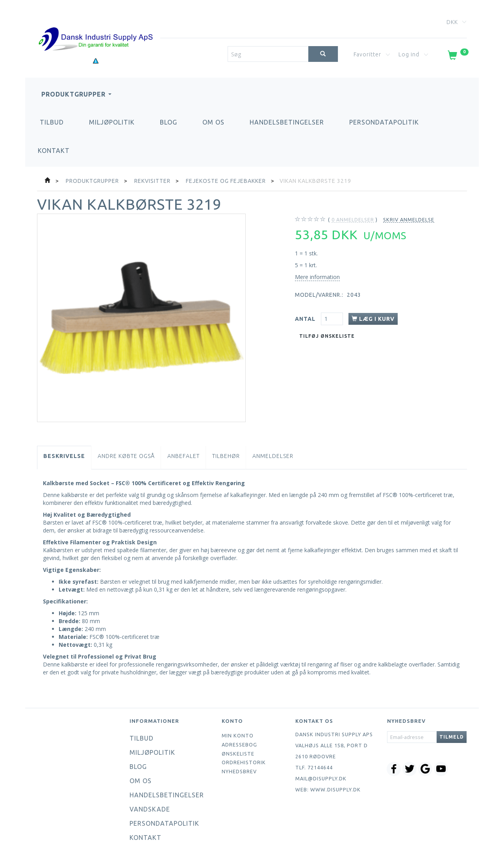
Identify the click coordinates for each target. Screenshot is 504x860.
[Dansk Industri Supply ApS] (95, 27)
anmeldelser (353, 220)
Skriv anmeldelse (409, 220)
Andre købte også (126, 456)
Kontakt (54, 151)
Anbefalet (183, 456)
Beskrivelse (64, 456)
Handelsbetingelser (287, 122)
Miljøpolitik (112, 122)
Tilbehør (226, 456)
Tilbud (52, 122)
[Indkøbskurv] (457, 57)
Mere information (317, 277)
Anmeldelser (273, 456)
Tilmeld (452, 737)
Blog (169, 122)
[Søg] (323, 54)
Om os (213, 122)
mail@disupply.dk (321, 778)
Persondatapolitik (384, 122)
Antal (306, 319)
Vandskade (150, 809)
